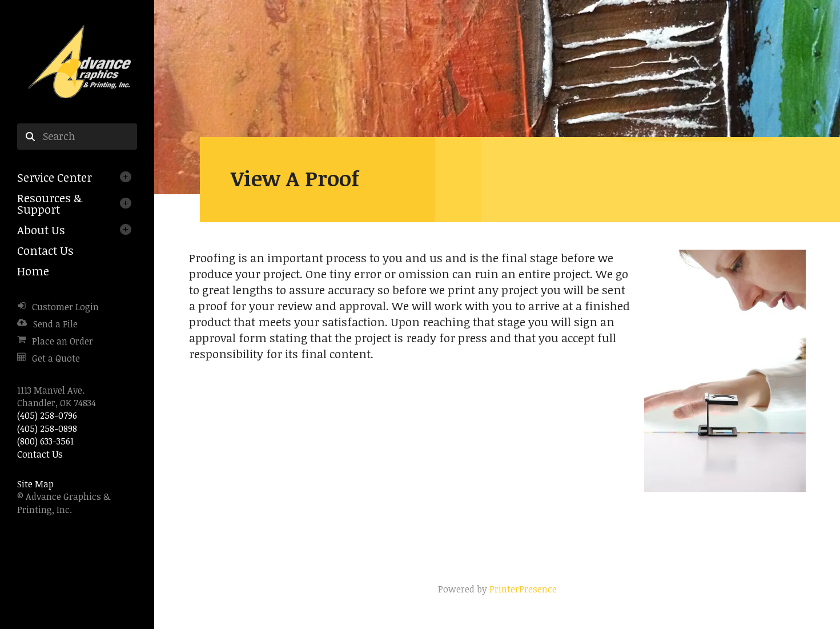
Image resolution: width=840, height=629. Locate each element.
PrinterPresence (523, 589)
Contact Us (45, 250)
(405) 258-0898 (47, 428)
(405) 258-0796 (47, 415)
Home (33, 271)
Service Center (55, 177)
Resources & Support (50, 203)
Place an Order (63, 341)
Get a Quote (56, 358)
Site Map (35, 484)
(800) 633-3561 (45, 441)
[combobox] (77, 137)
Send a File (55, 324)
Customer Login (65, 307)
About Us (41, 230)
